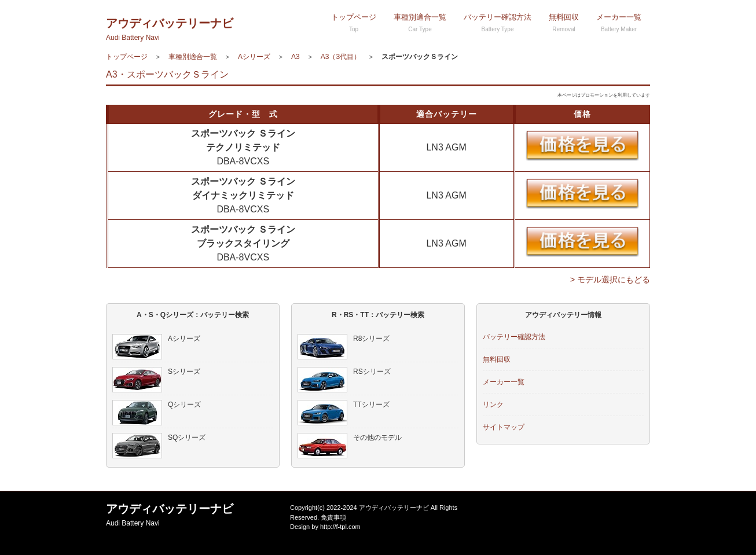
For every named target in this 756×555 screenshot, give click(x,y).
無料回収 (564, 23)
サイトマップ (504, 427)
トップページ (354, 23)
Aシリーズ (254, 57)
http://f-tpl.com (340, 527)
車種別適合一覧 (420, 23)
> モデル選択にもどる (610, 280)
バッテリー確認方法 (498, 23)
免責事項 (333, 517)
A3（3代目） (341, 57)
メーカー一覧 (619, 23)
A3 (296, 57)
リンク (493, 405)
